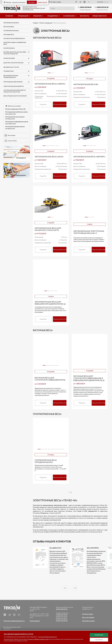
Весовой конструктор (11, 67)
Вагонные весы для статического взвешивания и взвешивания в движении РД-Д (89, 378)
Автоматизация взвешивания (14, 38)
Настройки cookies (88, 621)
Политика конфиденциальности (14, 621)
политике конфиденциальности (48, 637)
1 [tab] (49, 73)
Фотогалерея (10, 135)
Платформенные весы (11, 31)
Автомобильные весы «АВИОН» (50, 84)
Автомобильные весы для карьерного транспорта (48, 229)
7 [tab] (59, 450)
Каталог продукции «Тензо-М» (15, 109)
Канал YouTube (11, 141)
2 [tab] (52, 74)
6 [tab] (56, 450)
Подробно (43, 104)
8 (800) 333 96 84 (62, 621)
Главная (35, 23)
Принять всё (99, 635)
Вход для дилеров (88, 617)
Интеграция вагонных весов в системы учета (15, 118)
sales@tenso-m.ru (87, 609)
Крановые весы (9, 35)
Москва (7, 2)
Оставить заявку (54, 2)
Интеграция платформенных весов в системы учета (17, 123)
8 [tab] (62, 450)
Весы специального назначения (15, 96)
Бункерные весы (9, 48)
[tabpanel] (51, 59)
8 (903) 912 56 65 (62, 619)
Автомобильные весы (11, 23)
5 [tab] (57, 146)
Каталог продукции (46, 23)
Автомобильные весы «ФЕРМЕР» (89, 157)
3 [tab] (93, 74)
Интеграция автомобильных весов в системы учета (17, 113)
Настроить (99, 640)
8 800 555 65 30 (103, 7)
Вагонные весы (9, 27)
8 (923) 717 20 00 (62, 617)
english (106, 2)
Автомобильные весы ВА (86, 84)
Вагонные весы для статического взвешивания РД (50, 379)
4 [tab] (54, 146)
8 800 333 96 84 (86, 7)
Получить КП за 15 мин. (60, 104)
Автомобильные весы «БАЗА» (49, 157)
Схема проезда (35, 621)
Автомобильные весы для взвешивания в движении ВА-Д (50, 303)
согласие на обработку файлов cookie (38, 639)
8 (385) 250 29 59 (62, 615)
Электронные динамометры (14, 86)
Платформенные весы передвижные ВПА (46, 461)
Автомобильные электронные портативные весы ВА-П (89, 232)
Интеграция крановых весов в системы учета (15, 127)
